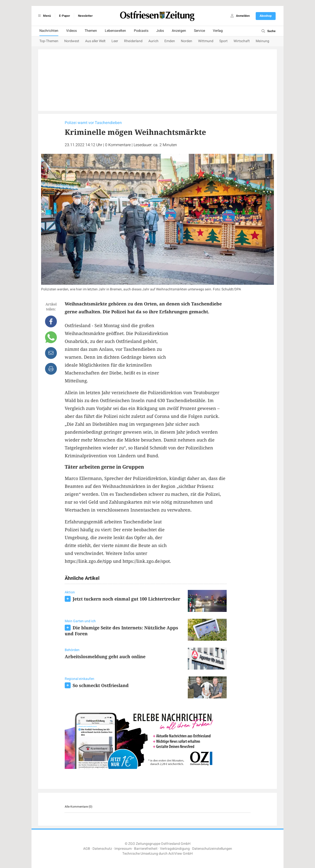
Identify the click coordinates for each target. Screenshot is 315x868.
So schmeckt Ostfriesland (101, 685)
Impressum (123, 849)
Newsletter (85, 16)
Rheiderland (133, 41)
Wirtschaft (242, 41)
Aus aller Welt (95, 41)
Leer (115, 41)
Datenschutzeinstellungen (212, 849)
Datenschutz (102, 849)
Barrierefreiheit (146, 849)
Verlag (218, 31)
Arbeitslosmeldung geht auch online (105, 656)
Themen (91, 31)
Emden (170, 41)
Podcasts (141, 31)
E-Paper (64, 16)
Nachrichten (49, 31)
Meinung (262, 41)
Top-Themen (49, 41)
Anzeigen (179, 31)
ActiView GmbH (181, 854)
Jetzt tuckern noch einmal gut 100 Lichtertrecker (126, 599)
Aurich (153, 41)
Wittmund (206, 41)
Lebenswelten (115, 31)
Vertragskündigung (175, 849)
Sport (223, 41)
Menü (44, 16)
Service (199, 31)
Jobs (160, 31)
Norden (187, 41)
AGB (87, 849)
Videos (71, 31)
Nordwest (72, 41)
